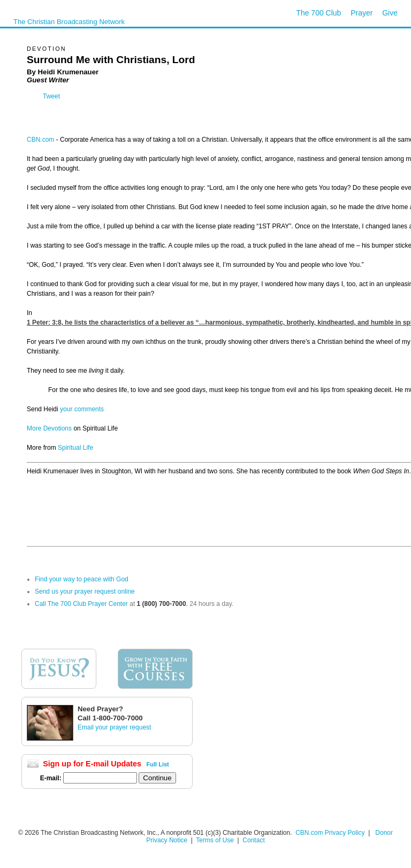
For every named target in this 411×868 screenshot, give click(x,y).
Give (390, 13)
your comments (82, 409)
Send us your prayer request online (85, 592)
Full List (158, 764)
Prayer (361, 13)
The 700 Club (318, 13)
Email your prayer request (114, 727)
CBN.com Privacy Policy (330, 833)
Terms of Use (216, 840)
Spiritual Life (75, 448)
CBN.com (40, 140)
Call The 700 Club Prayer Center (81, 604)
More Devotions (49, 428)
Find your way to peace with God (82, 579)
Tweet (51, 96)
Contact (253, 840)
